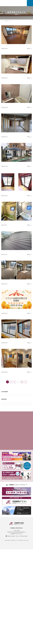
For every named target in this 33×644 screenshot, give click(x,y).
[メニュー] (30, 3)
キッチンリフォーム (9, 76)
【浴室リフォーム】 (8, 223)
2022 (4, 435)
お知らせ (5, 405)
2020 (4, 444)
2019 (4, 448)
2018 (4, 452)
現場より (5, 400)
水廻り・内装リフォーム (11, 370)
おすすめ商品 (6, 409)
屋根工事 (5, 252)
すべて (5, 396)
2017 (4, 456)
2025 (4, 423)
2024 (4, 427)
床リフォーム (6, 281)
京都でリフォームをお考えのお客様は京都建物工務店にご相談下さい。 (17, 3)
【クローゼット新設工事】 (11, 134)
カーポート (6, 164)
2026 (4, 419)
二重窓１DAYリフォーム (11, 193)
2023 (4, 431)
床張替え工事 (6, 46)
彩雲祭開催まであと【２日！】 (12, 311)
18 (22, 382)
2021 (4, 439)
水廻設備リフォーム (9, 105)
